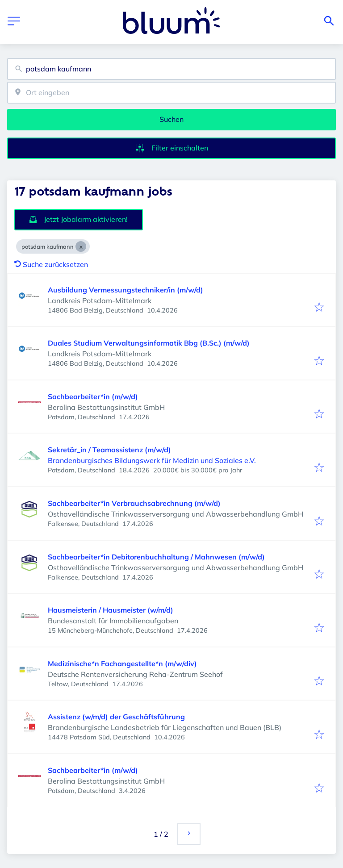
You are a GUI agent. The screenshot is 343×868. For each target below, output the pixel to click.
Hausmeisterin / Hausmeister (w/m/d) (111, 610)
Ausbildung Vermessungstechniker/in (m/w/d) (125, 290)
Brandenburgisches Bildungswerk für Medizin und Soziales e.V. (152, 460)
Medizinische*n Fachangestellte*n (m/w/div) (122, 664)
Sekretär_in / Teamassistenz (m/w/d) (109, 450)
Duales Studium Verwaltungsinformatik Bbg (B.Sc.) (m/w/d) (149, 343)
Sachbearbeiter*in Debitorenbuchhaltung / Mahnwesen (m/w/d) (156, 557)
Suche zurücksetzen (51, 264)
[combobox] (171, 69)
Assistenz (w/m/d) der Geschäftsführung (116, 717)
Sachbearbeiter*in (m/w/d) (93, 396)
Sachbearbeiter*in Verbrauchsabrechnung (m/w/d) (134, 503)
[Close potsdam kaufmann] (81, 246)
